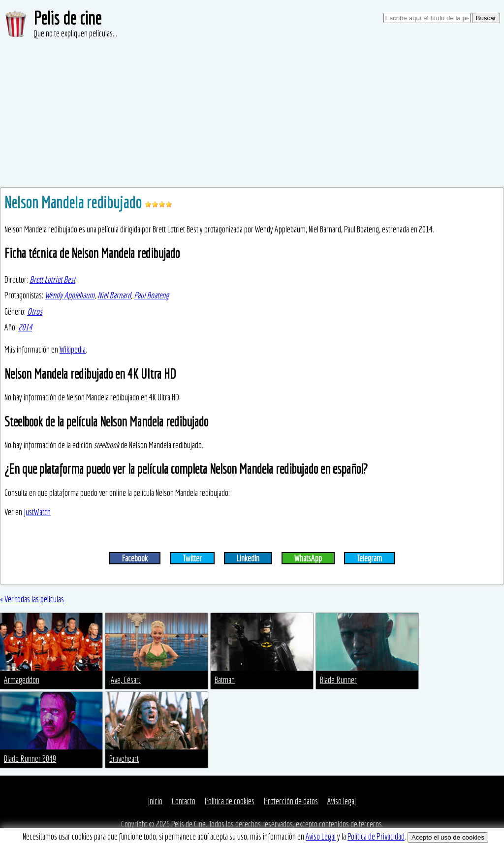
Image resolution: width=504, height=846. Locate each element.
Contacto (184, 801)
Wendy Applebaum (70, 295)
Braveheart (124, 759)
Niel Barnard (114, 295)
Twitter (192, 558)
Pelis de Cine (189, 824)
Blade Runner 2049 (30, 759)
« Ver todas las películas (32, 599)
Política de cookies (230, 801)
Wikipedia (73, 349)
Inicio (155, 801)
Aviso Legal (321, 836)
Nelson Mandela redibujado (75, 202)
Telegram (369, 558)
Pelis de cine (67, 18)
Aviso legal (342, 801)
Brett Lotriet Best (52, 279)
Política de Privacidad (376, 836)
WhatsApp (308, 558)
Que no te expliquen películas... (75, 33)
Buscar (486, 18)
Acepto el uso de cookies (448, 837)
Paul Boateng (151, 295)
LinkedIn (248, 558)
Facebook (135, 558)
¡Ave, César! (125, 680)
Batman (225, 680)
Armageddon (22, 680)
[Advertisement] (252, 113)
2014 (25, 327)
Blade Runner (338, 680)
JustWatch (37, 512)
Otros (35, 311)
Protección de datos (291, 801)
